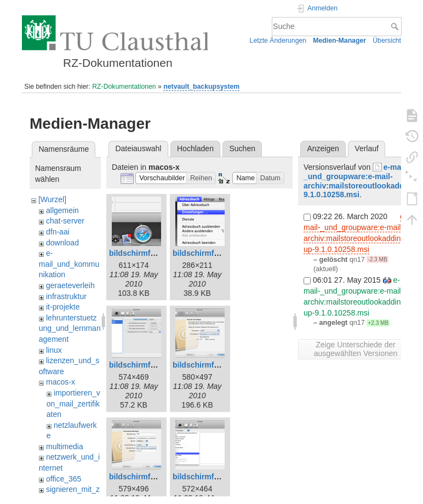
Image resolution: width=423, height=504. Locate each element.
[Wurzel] (52, 199)
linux (54, 350)
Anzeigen (323, 148)
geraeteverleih (70, 285)
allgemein (62, 210)
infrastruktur (66, 296)
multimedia (65, 446)
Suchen (242, 148)
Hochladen (195, 148)
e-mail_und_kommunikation (69, 264)
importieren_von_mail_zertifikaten (73, 403)
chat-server (65, 221)
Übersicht (387, 41)
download (62, 243)
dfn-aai (58, 232)
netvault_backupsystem (201, 87)
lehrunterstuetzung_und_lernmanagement (70, 328)
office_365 (64, 479)
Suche (396, 26)
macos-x (61, 382)
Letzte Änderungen (278, 41)
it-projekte (63, 307)
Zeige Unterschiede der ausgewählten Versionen (356, 349)
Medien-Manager (339, 41)
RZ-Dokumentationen (124, 87)
